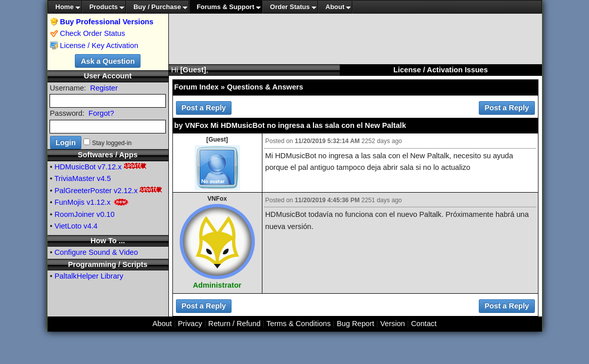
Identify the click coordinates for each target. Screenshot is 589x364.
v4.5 (104, 178)
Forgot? (101, 113)
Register (104, 88)
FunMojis (70, 202)
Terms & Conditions (299, 324)
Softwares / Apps (108, 155)
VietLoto (68, 226)
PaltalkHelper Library (89, 276)
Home (65, 7)
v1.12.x (98, 202)
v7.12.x (109, 167)
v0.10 (106, 214)
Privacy (190, 324)
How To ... (108, 241)
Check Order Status (88, 33)
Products (104, 7)
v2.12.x (126, 191)
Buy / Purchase (157, 7)
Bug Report (355, 324)
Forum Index (197, 87)
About (335, 7)
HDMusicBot (75, 167)
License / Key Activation (99, 45)
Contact (424, 324)
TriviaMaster (74, 178)
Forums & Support (225, 7)
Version (393, 324)
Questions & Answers (265, 87)
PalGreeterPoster (83, 191)
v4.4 (90, 226)
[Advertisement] (355, 39)
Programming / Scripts (107, 264)
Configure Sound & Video (96, 252)
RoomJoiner (75, 214)
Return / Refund (234, 324)
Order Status (290, 7)
